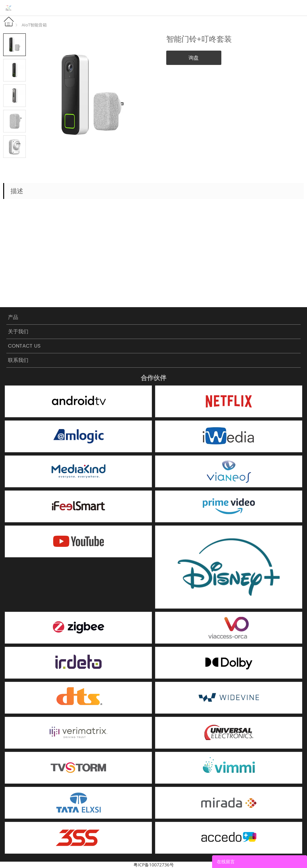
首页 (10, 22)
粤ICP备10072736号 (154, 865)
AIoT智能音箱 (34, 25)
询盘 (194, 58)
